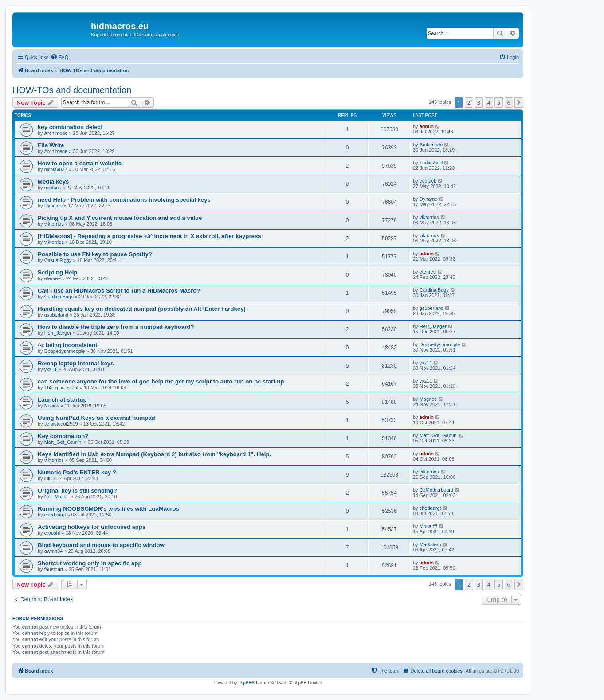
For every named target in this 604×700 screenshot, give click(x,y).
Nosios (52, 406)
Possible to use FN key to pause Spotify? (95, 254)
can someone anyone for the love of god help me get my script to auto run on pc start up (161, 381)
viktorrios (54, 224)
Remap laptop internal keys (76, 363)
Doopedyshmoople (65, 351)
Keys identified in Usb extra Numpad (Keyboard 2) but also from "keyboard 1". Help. (154, 454)
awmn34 (54, 551)
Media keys (53, 182)
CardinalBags (59, 297)
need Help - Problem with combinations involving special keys (124, 200)
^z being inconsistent (67, 345)
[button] (519, 102)
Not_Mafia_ (57, 497)
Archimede (56, 133)
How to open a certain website (80, 163)
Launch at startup (62, 400)
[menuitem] (59, 57)
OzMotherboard (436, 490)
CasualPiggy (58, 260)
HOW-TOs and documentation (72, 90)
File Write (51, 145)
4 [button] (489, 102)
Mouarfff (428, 526)
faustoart (54, 569)
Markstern (430, 544)
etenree (53, 278)
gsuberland (56, 315)
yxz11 (51, 369)
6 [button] (509, 102)
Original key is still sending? (77, 491)
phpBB (245, 683)
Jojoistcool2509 (61, 424)
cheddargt (55, 515)
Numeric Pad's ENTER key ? (77, 472)
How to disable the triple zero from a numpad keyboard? (116, 327)
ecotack (53, 188)
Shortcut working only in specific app (90, 563)
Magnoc (428, 399)
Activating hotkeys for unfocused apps (92, 527)
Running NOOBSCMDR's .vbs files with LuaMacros (108, 509)
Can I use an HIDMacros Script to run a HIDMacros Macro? (119, 291)
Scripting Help (57, 272)
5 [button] (499, 102)
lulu (48, 478)
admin (427, 126)
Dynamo (53, 206)
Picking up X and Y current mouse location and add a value (120, 218)
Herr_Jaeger (58, 333)
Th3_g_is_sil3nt (61, 387)
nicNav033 (56, 169)
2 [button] (469, 102)
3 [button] (479, 102)
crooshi (52, 533)
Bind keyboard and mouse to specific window (101, 545)
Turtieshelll (431, 163)
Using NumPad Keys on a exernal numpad (96, 418)
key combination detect (70, 127)
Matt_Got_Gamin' (63, 442)
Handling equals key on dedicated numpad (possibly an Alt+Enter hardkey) (142, 309)
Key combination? (63, 436)
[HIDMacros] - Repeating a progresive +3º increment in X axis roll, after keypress (149, 236)
